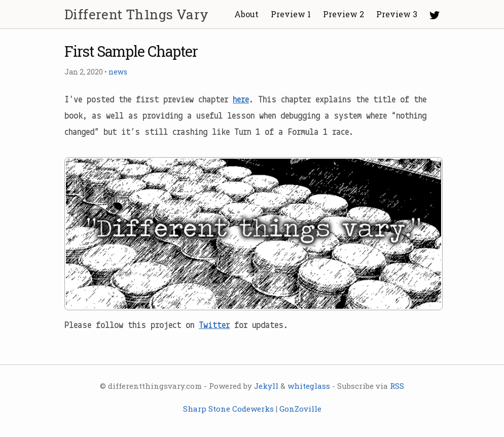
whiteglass (309, 386)
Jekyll (266, 386)
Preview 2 (344, 14)
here (241, 100)
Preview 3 (397, 14)
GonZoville (300, 409)
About (246, 14)
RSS (397, 386)
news (118, 72)
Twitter (214, 326)
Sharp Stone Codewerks (228, 409)
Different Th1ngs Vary (136, 14)
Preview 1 (291, 14)
